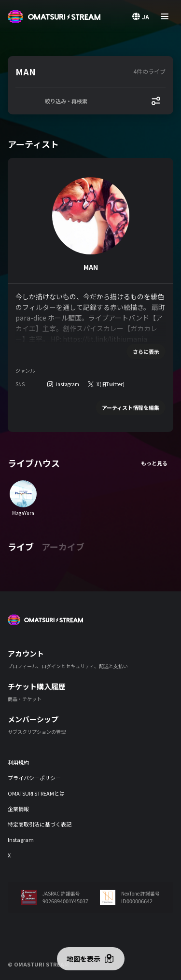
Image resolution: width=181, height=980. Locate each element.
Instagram (21, 840)
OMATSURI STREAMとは (36, 793)
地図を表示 (84, 959)
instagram (68, 384)
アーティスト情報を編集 (131, 407)
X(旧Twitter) (111, 384)
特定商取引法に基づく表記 (40, 824)
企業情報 (18, 809)
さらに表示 (146, 351)
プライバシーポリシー (34, 778)
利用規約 (18, 762)
